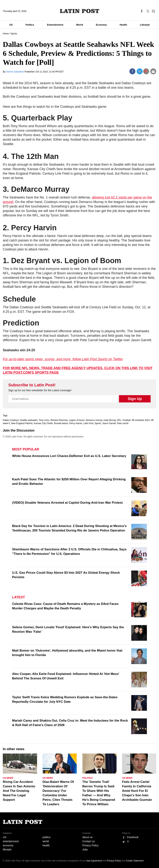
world (46, 841)
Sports (14, 34)
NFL (119, 420)
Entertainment (55, 25)
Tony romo (44, 420)
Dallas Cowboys (11, 420)
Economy (101, 25)
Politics (30, 25)
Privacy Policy (90, 845)
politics (47, 837)
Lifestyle (145, 25)
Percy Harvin (76, 423)
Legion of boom (77, 420)
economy (8, 845)
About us (87, 837)
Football (127, 420)
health (46, 845)
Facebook (133, 837)
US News (8, 778)
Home (6, 34)
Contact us (89, 841)
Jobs (85, 850)
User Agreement (94, 861)
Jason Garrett (109, 423)
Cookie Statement (135, 861)
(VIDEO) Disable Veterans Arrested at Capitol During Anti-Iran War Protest (67, 503)
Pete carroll (123, 423)
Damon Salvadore (15, 72)
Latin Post (80, 11)
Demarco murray (94, 420)
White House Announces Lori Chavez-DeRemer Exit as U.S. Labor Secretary (69, 456)
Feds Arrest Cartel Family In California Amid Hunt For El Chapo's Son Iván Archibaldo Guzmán (137, 791)
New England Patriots (22, 423)
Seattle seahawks (29, 420)
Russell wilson (61, 423)
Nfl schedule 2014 (141, 420)
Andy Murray (110, 420)
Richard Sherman (59, 420)
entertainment (11, 841)
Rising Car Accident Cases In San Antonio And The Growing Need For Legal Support (19, 791)
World (80, 25)
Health (123, 25)
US (11, 25)
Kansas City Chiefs (43, 423)
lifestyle (7, 850)
